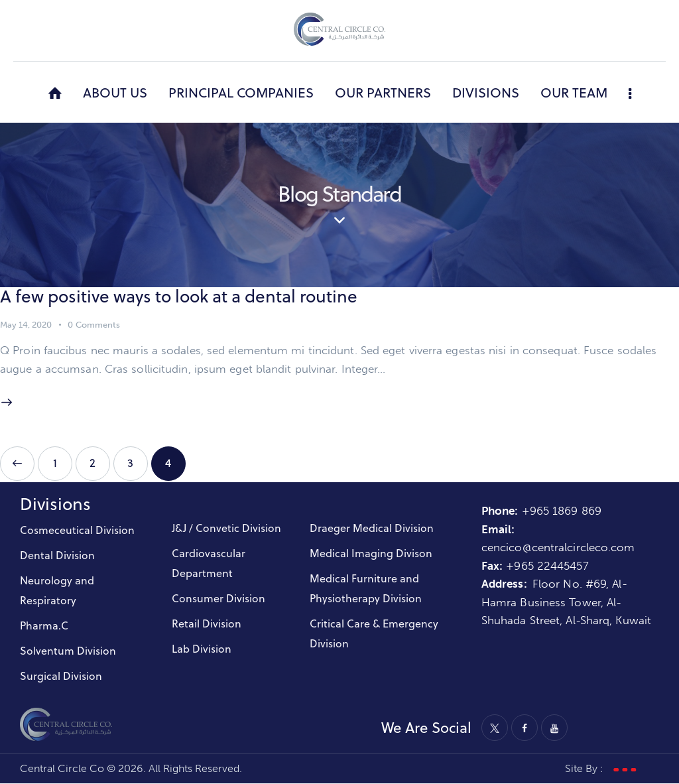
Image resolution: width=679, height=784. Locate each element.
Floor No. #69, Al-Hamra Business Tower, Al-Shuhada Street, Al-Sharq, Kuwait (566, 603)
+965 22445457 (547, 566)
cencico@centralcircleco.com (558, 547)
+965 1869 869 (563, 511)
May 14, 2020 (26, 325)
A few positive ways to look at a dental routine (182, 296)
